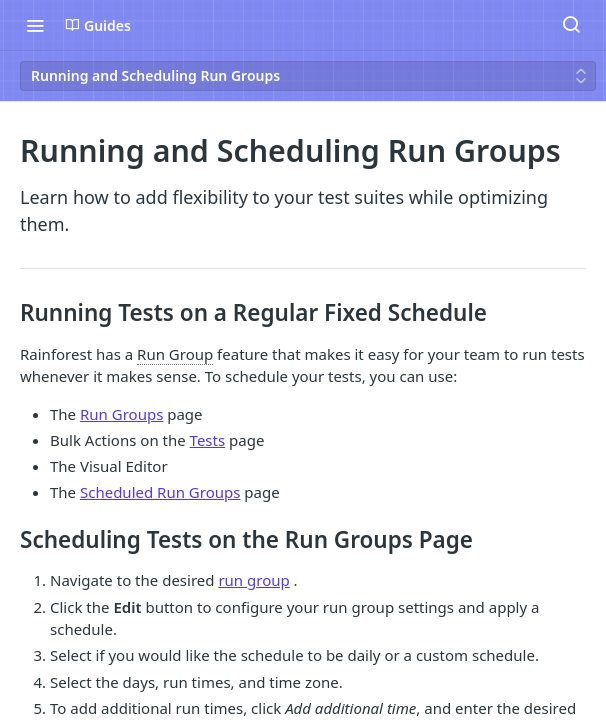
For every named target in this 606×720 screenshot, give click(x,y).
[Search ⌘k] (571, 25)
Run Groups (121, 414)
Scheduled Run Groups (160, 492)
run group (253, 580)
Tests (208, 440)
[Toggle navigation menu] (35, 25)
